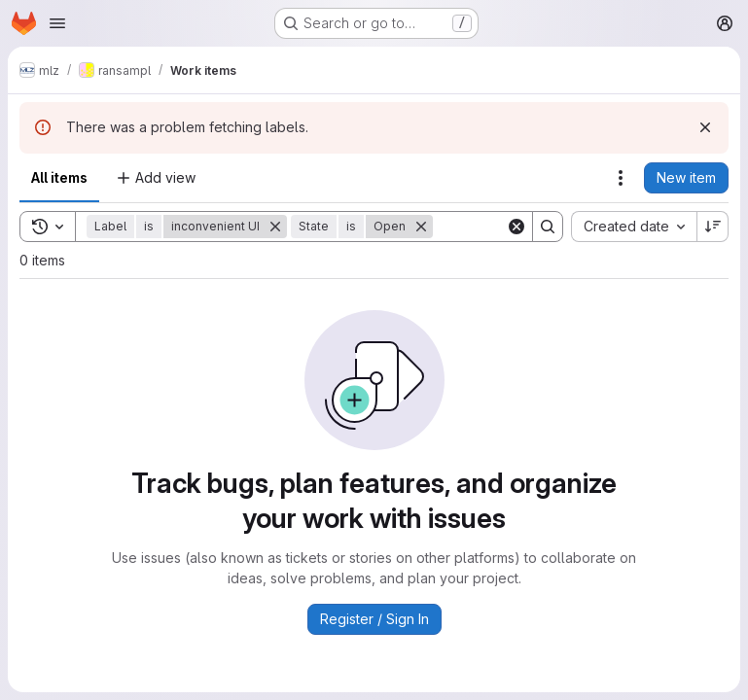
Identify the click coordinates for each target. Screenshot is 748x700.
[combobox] (634, 227)
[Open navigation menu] (57, 23)
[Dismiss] (705, 127)
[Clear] (516, 227)
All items (59, 177)
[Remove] (275, 227)
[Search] (548, 227)
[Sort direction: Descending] (713, 227)
